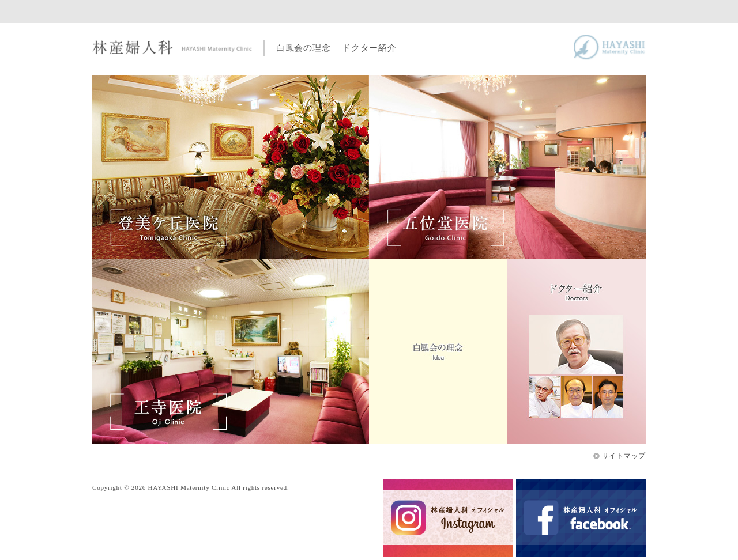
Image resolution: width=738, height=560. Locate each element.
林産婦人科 (172, 48)
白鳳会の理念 (303, 48)
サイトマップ (624, 456)
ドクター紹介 (369, 48)
